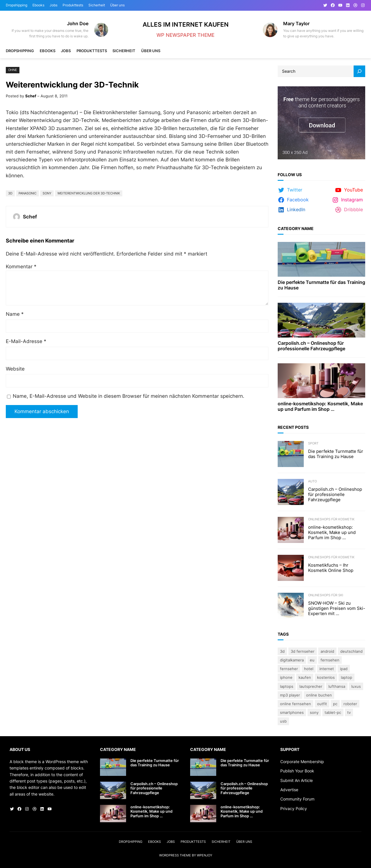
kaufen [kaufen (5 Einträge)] (305, 677)
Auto (312, 481)
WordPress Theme (175, 855)
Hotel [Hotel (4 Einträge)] (309, 669)
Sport (313, 443)
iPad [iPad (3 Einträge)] (344, 669)
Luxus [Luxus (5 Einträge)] (356, 686)
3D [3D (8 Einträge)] (282, 651)
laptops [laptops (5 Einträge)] (287, 686)
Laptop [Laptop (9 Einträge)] (347, 677)
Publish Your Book (297, 771)
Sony (47, 193)
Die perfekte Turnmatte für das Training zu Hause (321, 285)
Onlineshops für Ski (326, 595)
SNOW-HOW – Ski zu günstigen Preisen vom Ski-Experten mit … (337, 608)
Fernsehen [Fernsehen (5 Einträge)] (330, 660)
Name (15, 314)
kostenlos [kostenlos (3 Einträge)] (326, 677)
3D (10, 193)
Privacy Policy (294, 808)
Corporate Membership (302, 762)
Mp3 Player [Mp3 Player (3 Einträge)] (290, 695)
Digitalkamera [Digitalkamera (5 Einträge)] (292, 660)
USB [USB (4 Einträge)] (283, 721)
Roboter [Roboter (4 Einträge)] (350, 704)
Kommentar (21, 267)
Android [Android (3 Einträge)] (327, 651)
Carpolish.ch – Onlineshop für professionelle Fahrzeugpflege (311, 346)
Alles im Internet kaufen (186, 24)
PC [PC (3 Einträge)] (335, 704)
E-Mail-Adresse (26, 341)
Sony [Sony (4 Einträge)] (314, 712)
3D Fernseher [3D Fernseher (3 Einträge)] (303, 651)
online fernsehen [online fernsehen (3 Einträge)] (295, 704)
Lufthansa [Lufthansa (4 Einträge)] (337, 686)
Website (15, 369)
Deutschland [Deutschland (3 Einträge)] (351, 651)
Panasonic (28, 193)
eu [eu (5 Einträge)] (312, 660)
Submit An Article (297, 780)
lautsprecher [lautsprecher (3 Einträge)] (311, 686)
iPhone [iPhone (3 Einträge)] (286, 677)
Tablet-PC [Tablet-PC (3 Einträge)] (333, 712)
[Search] (359, 71)
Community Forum (297, 799)
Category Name (296, 228)
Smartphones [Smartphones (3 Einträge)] (292, 712)
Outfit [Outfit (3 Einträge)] (322, 704)
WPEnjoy (204, 855)
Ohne (13, 70)
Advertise (289, 790)
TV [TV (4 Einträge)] (349, 712)
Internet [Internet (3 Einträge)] (327, 669)
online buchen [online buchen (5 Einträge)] (319, 695)
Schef (31, 96)
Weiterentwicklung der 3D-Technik (89, 193)
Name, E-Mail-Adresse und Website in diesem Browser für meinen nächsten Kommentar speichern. (129, 396)
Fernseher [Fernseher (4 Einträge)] (289, 669)
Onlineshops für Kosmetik (331, 519)
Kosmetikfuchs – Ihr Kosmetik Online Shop (331, 568)
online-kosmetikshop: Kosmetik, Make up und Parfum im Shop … (320, 406)
